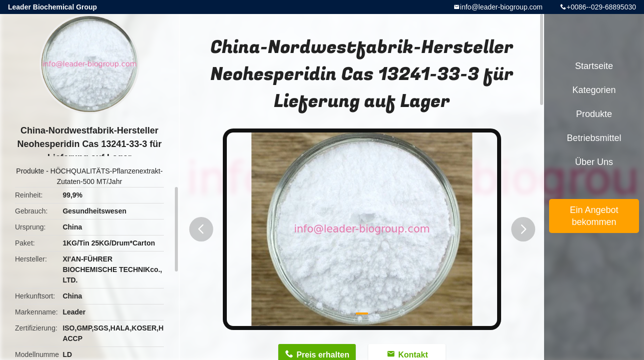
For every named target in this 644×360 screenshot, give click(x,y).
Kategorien (594, 90)
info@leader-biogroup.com (501, 7)
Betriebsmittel (594, 138)
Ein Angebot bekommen (594, 216)
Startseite (594, 66)
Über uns (594, 162)
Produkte (30, 171)
